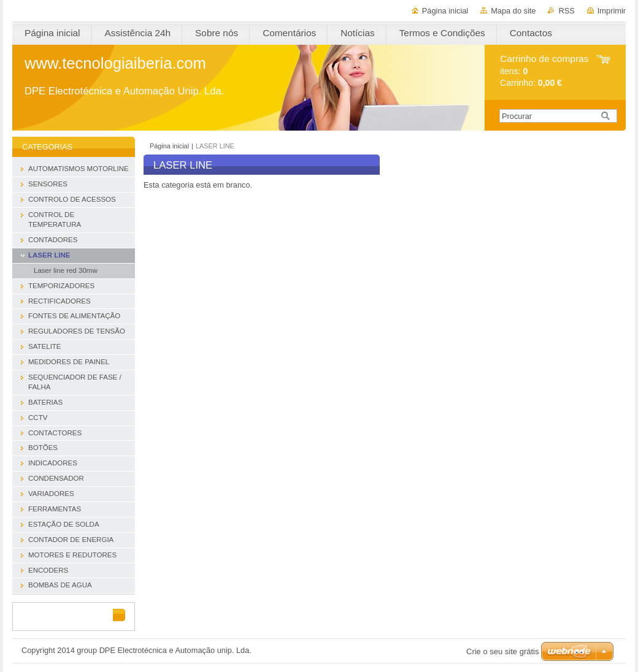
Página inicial (445, 11)
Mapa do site (513, 11)
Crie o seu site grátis (503, 651)
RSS (566, 11)
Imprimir (612, 11)
